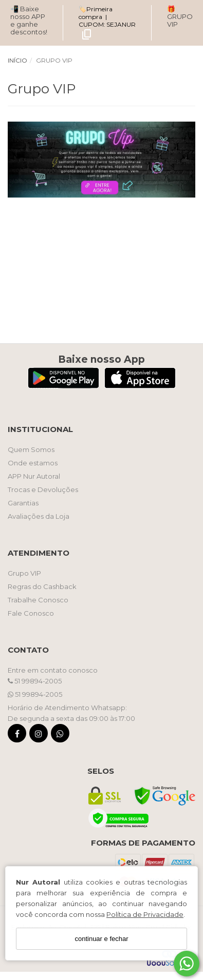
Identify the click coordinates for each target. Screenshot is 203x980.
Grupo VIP (24, 573)
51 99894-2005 (35, 681)
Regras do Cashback (42, 586)
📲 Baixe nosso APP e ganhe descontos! (29, 20)
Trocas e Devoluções (43, 489)
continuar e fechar (101, 939)
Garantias (23, 503)
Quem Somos (31, 449)
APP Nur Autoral (34, 476)
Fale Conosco (31, 613)
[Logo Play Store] (63, 386)
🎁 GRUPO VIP (180, 16)
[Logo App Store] (140, 386)
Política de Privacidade (145, 914)
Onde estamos (33, 463)
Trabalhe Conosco (38, 600)
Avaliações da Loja (39, 516)
